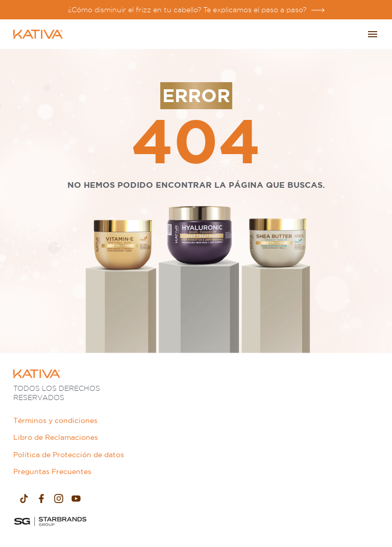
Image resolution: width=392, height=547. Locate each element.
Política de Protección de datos (69, 455)
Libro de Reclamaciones (56, 437)
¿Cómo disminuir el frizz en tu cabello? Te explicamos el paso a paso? (187, 10)
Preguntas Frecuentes (52, 471)
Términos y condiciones (55, 420)
